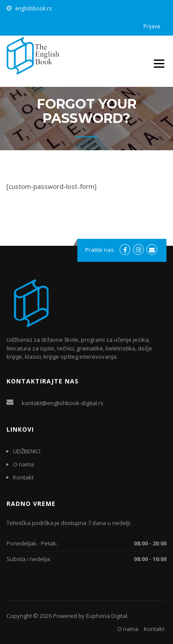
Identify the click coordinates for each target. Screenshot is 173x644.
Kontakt (23, 477)
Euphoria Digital (107, 616)
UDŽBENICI (27, 451)
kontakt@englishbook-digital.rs (63, 403)
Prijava (152, 26)
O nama (23, 464)
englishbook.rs (33, 8)
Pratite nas (100, 250)
